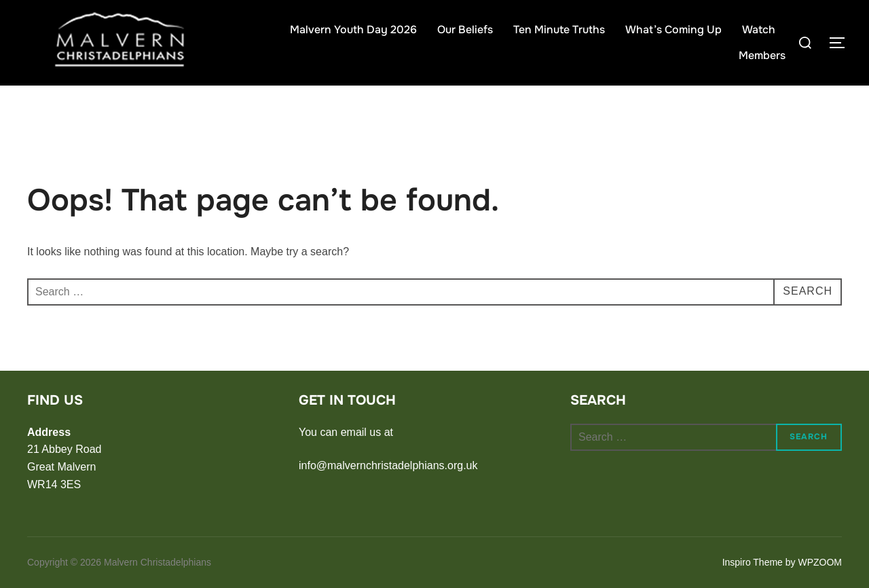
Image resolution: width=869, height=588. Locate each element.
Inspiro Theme (753, 562)
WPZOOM (820, 562)
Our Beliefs (465, 30)
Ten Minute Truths (559, 30)
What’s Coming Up (673, 30)
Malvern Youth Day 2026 (353, 30)
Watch (759, 30)
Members (762, 55)
